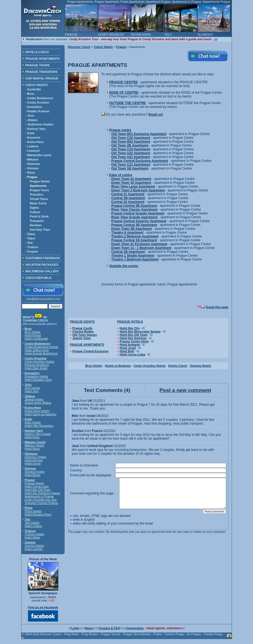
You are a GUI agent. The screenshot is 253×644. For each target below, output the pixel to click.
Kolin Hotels (33, 422)
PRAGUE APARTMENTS (42, 59)
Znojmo (33, 251)
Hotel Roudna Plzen (38, 514)
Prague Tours (39, 190)
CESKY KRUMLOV (111, 35)
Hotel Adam (32, 537)
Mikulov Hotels (34, 445)
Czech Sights (103, 47)
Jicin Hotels (32, 388)
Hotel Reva (32, 449)
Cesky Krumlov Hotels (39, 362)
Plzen (31, 173)
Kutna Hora (35, 142)
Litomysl (33, 151)
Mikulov (33, 159)
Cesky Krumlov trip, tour (41, 500)
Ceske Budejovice (40, 98)
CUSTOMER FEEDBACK (43, 258)
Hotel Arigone (34, 460)
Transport (37, 221)
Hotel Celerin (33, 526)
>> (216, 39)
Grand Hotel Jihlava (38, 403)
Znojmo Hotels (34, 546)
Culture (35, 212)
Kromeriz (34, 138)
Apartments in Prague (39, 496)
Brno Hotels (32, 332)
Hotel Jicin (32, 391)
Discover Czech (79, 47)
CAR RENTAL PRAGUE (42, 78)
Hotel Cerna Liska (37, 486)
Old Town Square (85, 335)
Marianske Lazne (39, 155)
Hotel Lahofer (34, 549)
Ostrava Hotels (35, 472)
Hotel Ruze (32, 437)
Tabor (31, 238)
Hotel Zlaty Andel (36, 368)
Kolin (31, 133)
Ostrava (33, 168)
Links (75, 628)
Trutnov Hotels (34, 534)
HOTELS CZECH (37, 52)
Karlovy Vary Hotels (38, 434)
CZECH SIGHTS (36, 85)
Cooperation (135, 628)
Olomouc (34, 164)
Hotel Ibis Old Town (38, 490)
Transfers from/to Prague (41, 503)
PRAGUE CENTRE (123, 82)
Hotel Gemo (33, 463)
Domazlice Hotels (36, 376)
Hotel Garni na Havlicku (41, 414)
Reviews (36, 225)
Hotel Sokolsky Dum (38, 380)
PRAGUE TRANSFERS (41, 72)
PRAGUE (71, 35)
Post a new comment (185, 390)
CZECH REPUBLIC (38, 278)
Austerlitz (34, 89)
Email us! (156, 115)
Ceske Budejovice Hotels (41, 347)
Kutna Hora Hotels (37, 411)
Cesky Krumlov (38, 102)
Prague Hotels (40, 181)
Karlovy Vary (36, 129)
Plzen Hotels (33, 511)
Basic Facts (38, 203)
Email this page (217, 307)
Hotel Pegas (33, 335)
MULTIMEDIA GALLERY (42, 271)
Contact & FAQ (110, 628)
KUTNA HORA (141, 35)
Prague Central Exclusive (90, 351)
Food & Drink (39, 216)
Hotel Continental (36, 339)
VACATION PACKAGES (42, 265)
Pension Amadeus (37, 365)
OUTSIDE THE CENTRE (127, 103)
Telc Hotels (32, 523)
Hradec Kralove (38, 111)
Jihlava (32, 120)
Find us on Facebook (43, 607)
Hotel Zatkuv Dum (37, 350)
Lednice (33, 146)
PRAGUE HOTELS (130, 322)
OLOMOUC (205, 35)
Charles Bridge (83, 331)
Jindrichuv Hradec (40, 124)
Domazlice (34, 107)
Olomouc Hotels (35, 457)
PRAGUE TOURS (37, 65)
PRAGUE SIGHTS (82, 322)
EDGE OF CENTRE (124, 93)
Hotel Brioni (32, 475)
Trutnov (33, 247)
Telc (30, 243)
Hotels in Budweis (118, 366)
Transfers (37, 194)
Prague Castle (82, 328)
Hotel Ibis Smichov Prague (42, 493)
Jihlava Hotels (34, 399)
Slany (31, 234)
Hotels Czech (178, 366)
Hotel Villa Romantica (39, 426)
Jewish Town (82, 338)
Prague (121, 47)
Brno (31, 94)
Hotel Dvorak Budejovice (41, 353)
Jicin (31, 116)
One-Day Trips (40, 230)
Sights (34, 208)
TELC (168, 35)
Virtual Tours (39, 199)
